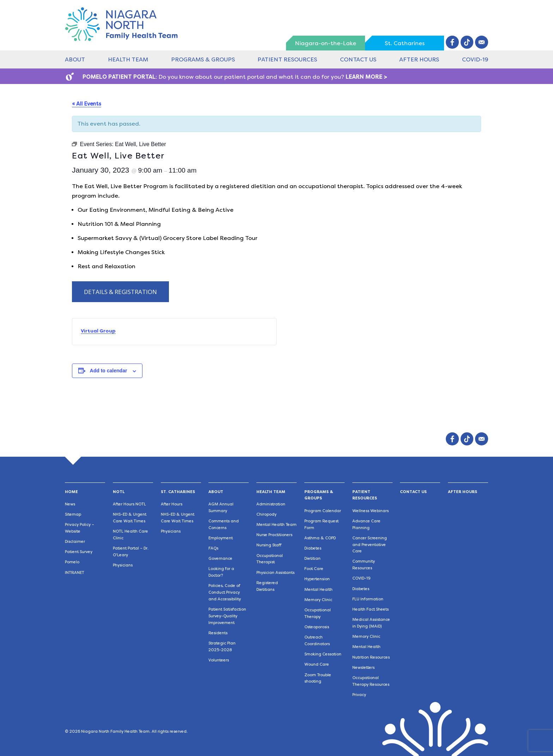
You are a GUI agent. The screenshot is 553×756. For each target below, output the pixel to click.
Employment (221, 538)
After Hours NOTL (129, 504)
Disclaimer (75, 542)
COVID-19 (475, 59)
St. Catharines (405, 43)
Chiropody (266, 514)
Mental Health (318, 590)
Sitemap (73, 514)
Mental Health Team (276, 525)
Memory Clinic (318, 600)
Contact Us (358, 59)
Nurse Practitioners (274, 535)
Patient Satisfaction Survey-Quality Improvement (227, 616)
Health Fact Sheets (370, 609)
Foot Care (314, 569)
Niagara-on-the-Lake (326, 43)
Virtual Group (98, 331)
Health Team (128, 59)
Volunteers (219, 660)
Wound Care (317, 664)
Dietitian (312, 559)
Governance (220, 559)
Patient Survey (79, 552)
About (75, 59)
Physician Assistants (275, 573)
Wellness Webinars (370, 511)
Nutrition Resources (371, 657)
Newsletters (363, 668)
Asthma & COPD (320, 538)
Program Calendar (323, 511)
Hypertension (317, 579)
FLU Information (368, 599)
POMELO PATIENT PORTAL (119, 77)
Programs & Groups (203, 59)
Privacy (359, 695)
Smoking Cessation (323, 654)
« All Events (87, 104)
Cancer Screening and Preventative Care (370, 545)
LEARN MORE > (366, 77)
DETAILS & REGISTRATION (120, 292)
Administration (271, 504)
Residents (218, 633)
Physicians (123, 565)
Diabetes (313, 548)
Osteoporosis (317, 627)
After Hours (419, 59)
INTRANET (75, 573)
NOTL (119, 492)
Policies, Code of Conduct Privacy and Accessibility (225, 592)
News (70, 504)
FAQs (213, 548)
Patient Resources (287, 59)
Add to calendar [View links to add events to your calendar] (109, 371)
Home (71, 492)
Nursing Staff (269, 545)
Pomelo (72, 562)
